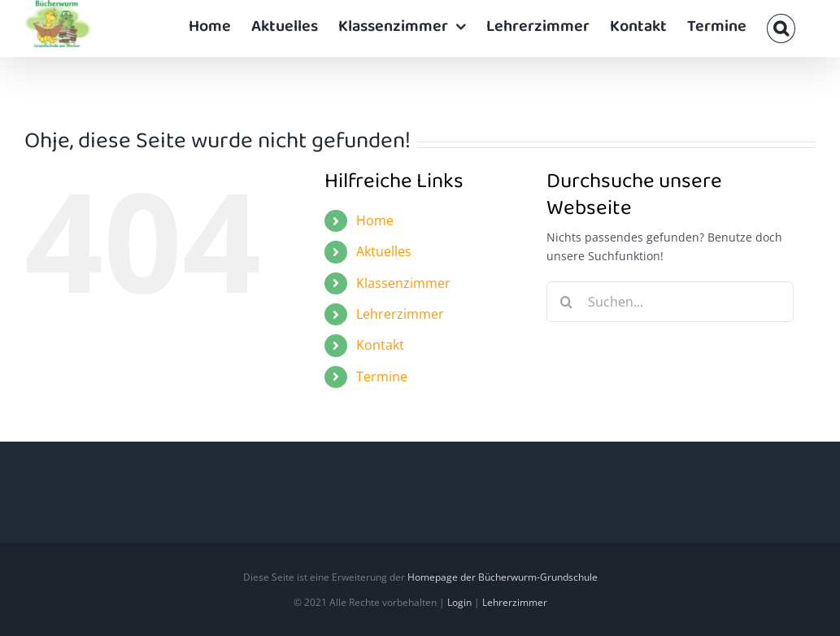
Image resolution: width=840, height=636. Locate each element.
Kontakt (380, 345)
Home (375, 220)
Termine (382, 377)
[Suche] (567, 302)
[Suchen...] (670, 302)
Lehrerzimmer (400, 314)
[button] (781, 28)
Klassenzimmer (403, 283)
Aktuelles (384, 251)
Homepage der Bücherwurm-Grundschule (503, 577)
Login (459, 602)
